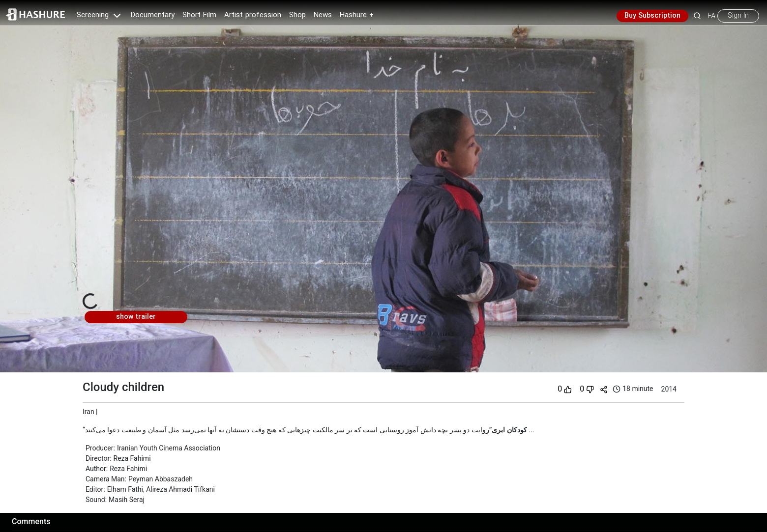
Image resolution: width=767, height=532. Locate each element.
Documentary (153, 15)
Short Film (199, 15)
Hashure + (357, 15)
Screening (100, 15)
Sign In (738, 16)
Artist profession (253, 15)
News (323, 15)
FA (712, 16)
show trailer (136, 317)
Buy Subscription (652, 16)
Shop (297, 15)
